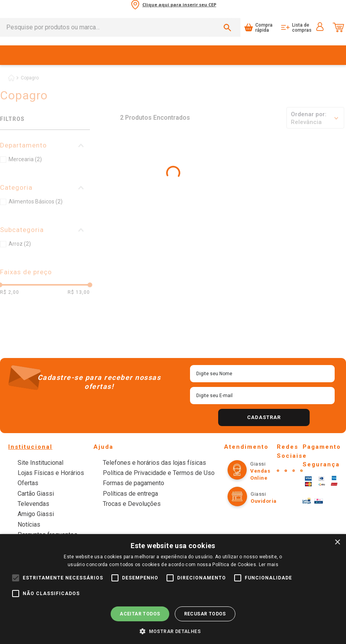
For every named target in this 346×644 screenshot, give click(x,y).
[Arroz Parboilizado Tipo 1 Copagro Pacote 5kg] (187, 186)
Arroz (20, 244)
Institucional (30, 447)
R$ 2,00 (10, 292)
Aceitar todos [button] (140, 614)
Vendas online (260, 474)
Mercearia (25, 159)
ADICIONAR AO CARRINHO (142, 230)
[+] (124, 230)
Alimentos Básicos (36, 201)
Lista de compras (302, 28)
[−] (107, 230)
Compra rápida (264, 28)
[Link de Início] (11, 78)
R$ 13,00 (79, 292)
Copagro (30, 78)
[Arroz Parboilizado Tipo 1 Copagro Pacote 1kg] (127, 186)
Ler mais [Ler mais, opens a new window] (269, 565)
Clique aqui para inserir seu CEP (179, 5)
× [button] (337, 542)
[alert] (173, 589)
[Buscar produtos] (229, 27)
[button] (45, 145)
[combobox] (120, 27)
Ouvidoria (264, 501)
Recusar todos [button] (205, 614)
